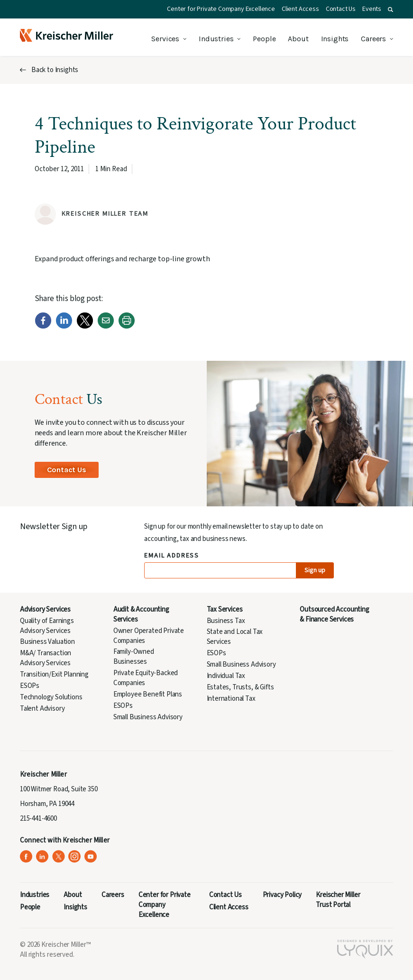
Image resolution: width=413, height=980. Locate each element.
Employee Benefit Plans (148, 694)
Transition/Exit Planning (54, 674)
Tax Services (225, 609)
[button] (390, 9)
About (298, 39)
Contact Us (341, 9)
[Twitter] (85, 327)
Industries (216, 39)
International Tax (231, 699)
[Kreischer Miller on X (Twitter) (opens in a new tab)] (59, 856)
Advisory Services (45, 609)
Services (165, 39)
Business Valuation (47, 642)
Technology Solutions (51, 697)
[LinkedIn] (64, 327)
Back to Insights (55, 70)
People (264, 39)
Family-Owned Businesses (134, 657)
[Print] (127, 327)
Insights (335, 39)
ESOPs (30, 686)
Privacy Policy (282, 895)
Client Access (300, 9)
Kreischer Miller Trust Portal (338, 900)
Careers (373, 39)
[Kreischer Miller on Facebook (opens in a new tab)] (26, 856)
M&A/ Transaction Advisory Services (46, 658)
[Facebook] (43, 327)
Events (372, 9)
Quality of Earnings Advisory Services (47, 626)
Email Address (172, 556)
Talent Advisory (42, 709)
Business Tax (226, 621)
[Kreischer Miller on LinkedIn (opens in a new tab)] (42, 856)
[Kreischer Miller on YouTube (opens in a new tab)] (91, 856)
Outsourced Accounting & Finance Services (334, 614)
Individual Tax (226, 676)
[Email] (106, 327)
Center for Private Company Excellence (221, 9)
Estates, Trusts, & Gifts (240, 687)
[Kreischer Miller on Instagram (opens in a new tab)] (75, 856)
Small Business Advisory (148, 717)
